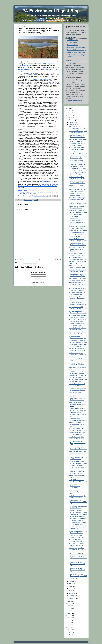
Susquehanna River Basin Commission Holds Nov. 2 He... (77, 570)
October (71, 125)
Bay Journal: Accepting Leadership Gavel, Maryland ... (78, 467)
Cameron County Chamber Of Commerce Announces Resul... (77, 453)
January (71, 598)
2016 (69, 615)
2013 (69, 623)
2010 (69, 630)
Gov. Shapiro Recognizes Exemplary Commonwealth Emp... (77, 443)
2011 (69, 627)
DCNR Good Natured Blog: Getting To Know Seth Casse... (76, 249)
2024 (69, 115)
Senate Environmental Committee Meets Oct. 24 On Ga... (78, 502)
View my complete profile (75, 101)
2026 (69, 111)
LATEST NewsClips (73, 40)
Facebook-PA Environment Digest (77, 50)
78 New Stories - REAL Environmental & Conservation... (75, 486)
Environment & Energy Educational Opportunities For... (77, 222)
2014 (69, 620)
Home (38, 259)
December (72, 120)
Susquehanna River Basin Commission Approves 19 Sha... (77, 564)
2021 (69, 603)
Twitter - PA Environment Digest (76, 47)
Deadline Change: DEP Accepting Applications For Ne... (77, 299)
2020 (69, 606)
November (72, 122)
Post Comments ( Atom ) (30, 263)
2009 (69, 632)
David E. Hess (72, 64)
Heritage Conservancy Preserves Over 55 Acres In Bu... (77, 424)
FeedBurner (42, 282)
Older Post (58, 259)
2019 (69, 608)
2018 (69, 611)
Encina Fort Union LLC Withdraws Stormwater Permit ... (78, 558)
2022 (69, 601)
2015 (69, 618)
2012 (69, 625)
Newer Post (18, 259)
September (72, 579)
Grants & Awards (72, 42)
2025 (69, 113)
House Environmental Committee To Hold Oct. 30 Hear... (77, 404)
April (71, 591)
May (70, 589)
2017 (69, 613)
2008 (69, 635)
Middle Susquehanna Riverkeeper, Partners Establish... (76, 394)
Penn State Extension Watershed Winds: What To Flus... (77, 359)
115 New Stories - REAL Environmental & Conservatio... (76, 216)
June (71, 586)
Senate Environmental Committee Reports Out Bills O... (78, 414)
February (72, 596)
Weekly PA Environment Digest (76, 52)
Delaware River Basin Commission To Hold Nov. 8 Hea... (77, 284)
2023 (69, 118)
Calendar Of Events (73, 45)
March (71, 593)
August (71, 581)
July (70, 584)
